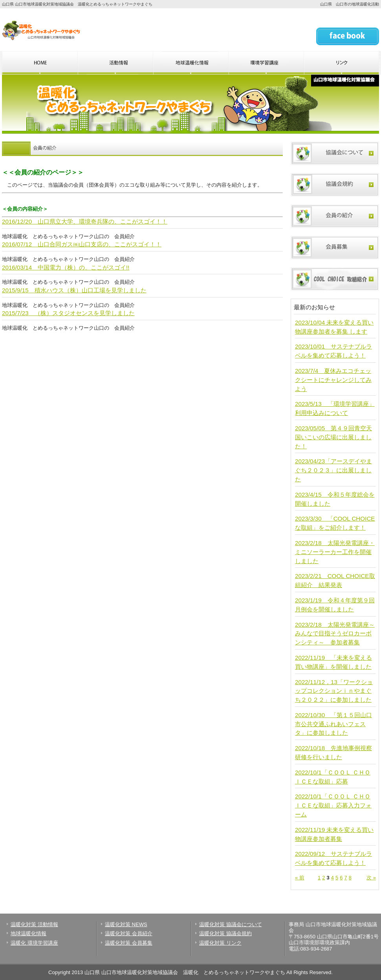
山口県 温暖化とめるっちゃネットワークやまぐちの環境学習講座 (266, 63)
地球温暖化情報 (28, 933)
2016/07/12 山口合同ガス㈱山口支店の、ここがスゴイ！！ (82, 244)
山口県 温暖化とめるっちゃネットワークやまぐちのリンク (341, 63)
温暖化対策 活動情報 (34, 924)
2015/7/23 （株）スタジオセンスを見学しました (68, 313)
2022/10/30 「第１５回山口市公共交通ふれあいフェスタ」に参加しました (333, 724)
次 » (371, 878)
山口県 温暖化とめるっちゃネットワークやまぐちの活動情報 (115, 63)
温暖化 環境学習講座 (34, 943)
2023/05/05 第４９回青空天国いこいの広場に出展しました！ (333, 437)
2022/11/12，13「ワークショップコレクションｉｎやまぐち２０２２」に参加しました (334, 691)
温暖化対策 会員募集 (129, 943)
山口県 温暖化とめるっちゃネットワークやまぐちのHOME (40, 63)
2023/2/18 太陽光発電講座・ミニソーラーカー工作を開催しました (335, 552)
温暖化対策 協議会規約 (225, 933)
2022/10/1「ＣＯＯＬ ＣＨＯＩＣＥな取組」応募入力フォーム (333, 805)
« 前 (300, 878)
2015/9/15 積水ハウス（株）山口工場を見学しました (74, 290)
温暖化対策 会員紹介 (129, 933)
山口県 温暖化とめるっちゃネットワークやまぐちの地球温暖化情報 (190, 63)
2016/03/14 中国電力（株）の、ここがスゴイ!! (66, 267)
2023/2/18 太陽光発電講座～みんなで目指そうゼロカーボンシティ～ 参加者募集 (335, 634)
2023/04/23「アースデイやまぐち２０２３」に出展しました (333, 470)
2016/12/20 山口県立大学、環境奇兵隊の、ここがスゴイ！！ (85, 221)
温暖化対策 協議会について (231, 924)
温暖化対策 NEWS (126, 924)
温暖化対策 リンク (220, 943)
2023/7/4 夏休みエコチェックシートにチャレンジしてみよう (333, 380)
